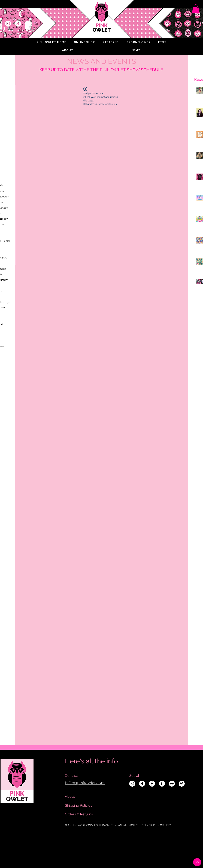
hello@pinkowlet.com (85, 783)
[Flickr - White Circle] (172, 784)
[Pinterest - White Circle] (182, 784)
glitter (7, 241)
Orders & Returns (79, 814)
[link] (196, 9)
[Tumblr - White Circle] (162, 784)
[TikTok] (18, 24)
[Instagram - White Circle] (8, 24)
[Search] (196, 24)
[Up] (197, 862)
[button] (68, 50)
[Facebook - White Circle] (28, 24)
